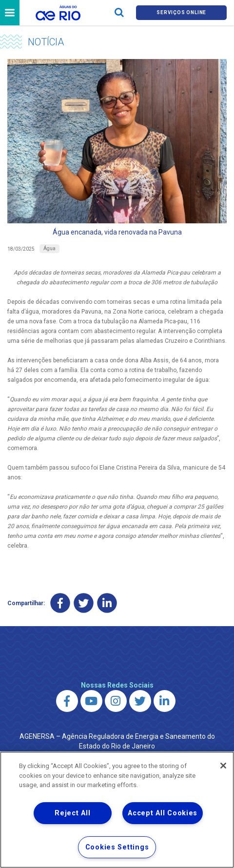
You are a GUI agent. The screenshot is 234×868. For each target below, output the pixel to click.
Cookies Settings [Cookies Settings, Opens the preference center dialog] (117, 847)
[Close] (223, 766)
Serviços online (181, 12)
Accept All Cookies (163, 813)
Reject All (72, 813)
